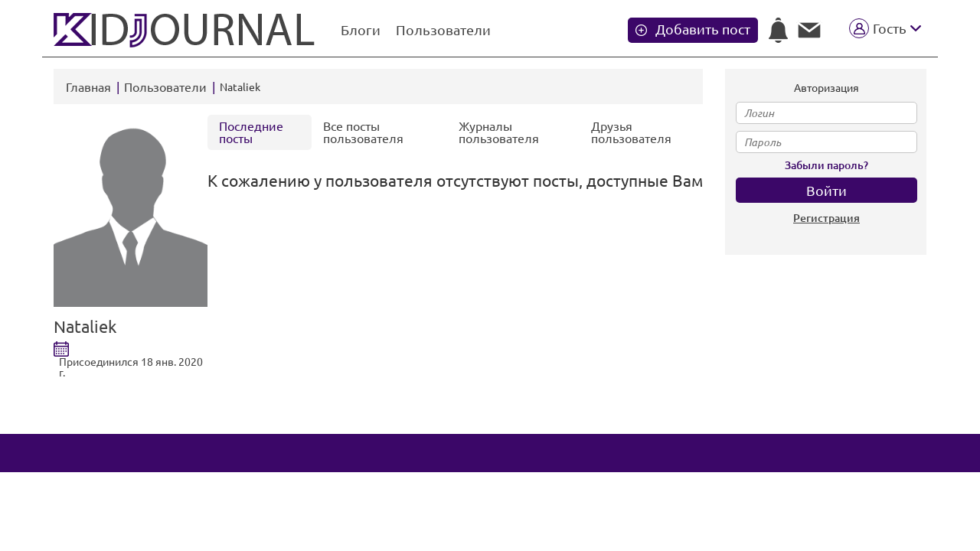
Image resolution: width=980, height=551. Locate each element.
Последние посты (251, 132)
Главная (88, 87)
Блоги (361, 30)
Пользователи (443, 30)
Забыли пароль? (826, 165)
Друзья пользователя (631, 132)
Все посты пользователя (363, 132)
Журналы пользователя (499, 132)
